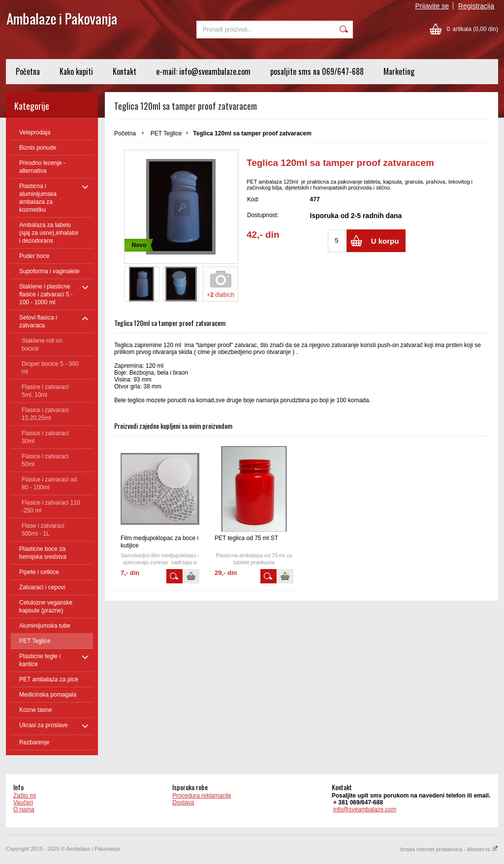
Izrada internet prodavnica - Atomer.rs (449, 849)
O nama (24, 809)
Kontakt (125, 71)
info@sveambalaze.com (365, 809)
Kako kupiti (76, 71)
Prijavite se (432, 6)
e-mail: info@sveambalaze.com (203, 71)
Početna (28, 71)
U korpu (385, 241)
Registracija (476, 6)
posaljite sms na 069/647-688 (317, 71)
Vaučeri (23, 802)
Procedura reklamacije (202, 796)
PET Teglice (166, 133)
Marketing (399, 71)
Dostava (183, 802)
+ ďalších (220, 295)
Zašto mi (25, 796)
